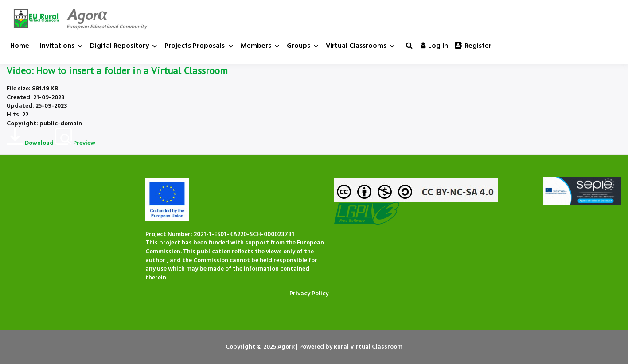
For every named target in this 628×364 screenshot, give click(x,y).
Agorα (87, 15)
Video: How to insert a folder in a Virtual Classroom (117, 70)
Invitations (57, 46)
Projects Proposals (195, 46)
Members (256, 46)
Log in (434, 46)
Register (473, 46)
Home (20, 46)
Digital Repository (119, 46)
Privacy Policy (309, 294)
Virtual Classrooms (356, 46)
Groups (298, 46)
